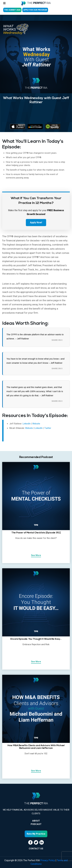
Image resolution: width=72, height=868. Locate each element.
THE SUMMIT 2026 (12, 10)
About (36, 821)
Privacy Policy (48, 860)
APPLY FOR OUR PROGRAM (35, 10)
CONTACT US (36, 849)
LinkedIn (27, 424)
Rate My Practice (36, 834)
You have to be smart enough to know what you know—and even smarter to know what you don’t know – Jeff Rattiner (35, 361)
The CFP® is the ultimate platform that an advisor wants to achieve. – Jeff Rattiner (35, 336)
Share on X (57, 340)
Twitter (48, 428)
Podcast (36, 824)
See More (36, 555)
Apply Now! (36, 222)
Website (36, 424)
